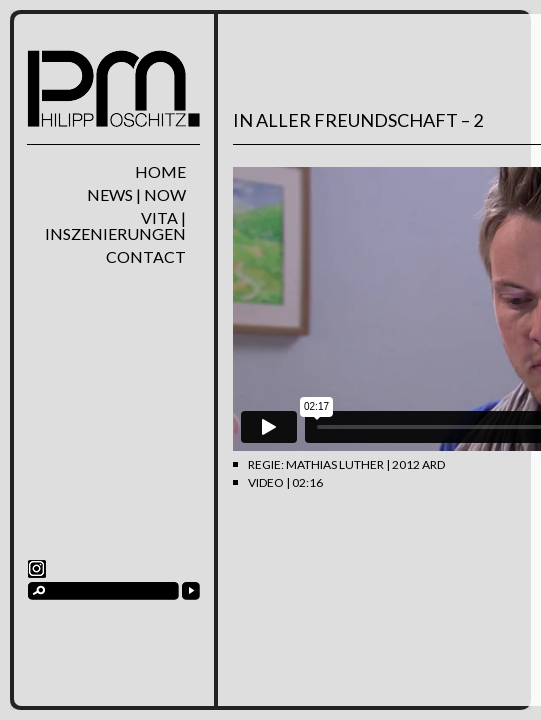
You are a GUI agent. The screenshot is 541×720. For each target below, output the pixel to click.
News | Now (136, 195)
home (160, 172)
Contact (146, 257)
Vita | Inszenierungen (115, 226)
